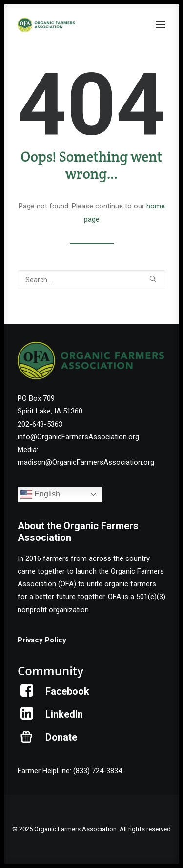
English (40, 495)
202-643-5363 (40, 424)
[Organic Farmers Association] (46, 25)
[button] (161, 25)
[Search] (91, 280)
